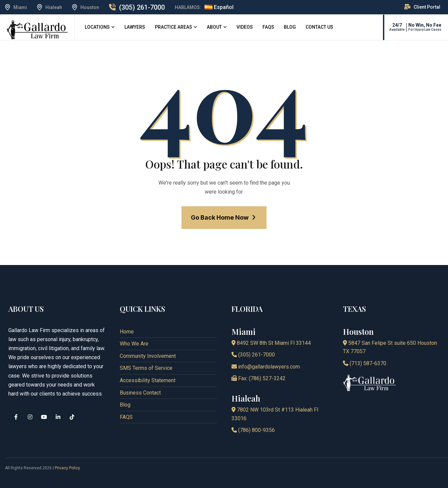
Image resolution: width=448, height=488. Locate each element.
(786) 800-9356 (253, 430)
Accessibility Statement (148, 380)
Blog (290, 27)
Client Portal (427, 7)
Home (127, 332)
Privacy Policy (67, 468)
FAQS (268, 27)
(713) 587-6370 (365, 363)
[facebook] (16, 417)
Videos (245, 27)
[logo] (37, 30)
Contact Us (319, 27)
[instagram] (30, 417)
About (214, 27)
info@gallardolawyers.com (266, 367)
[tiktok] (72, 417)
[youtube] (44, 417)
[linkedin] (58, 417)
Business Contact (140, 393)
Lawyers (135, 27)
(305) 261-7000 (142, 7)
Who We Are (134, 344)
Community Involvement (148, 356)
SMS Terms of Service (146, 368)
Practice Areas (173, 27)
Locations (97, 27)
